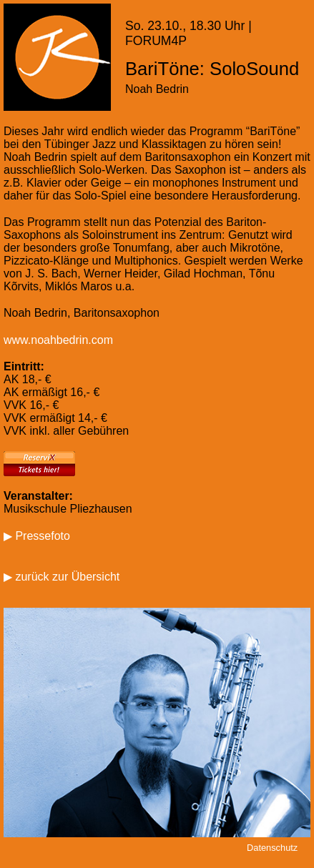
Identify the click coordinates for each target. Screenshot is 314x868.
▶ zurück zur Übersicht (62, 577)
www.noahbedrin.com (58, 340)
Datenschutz (272, 848)
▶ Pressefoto (37, 536)
